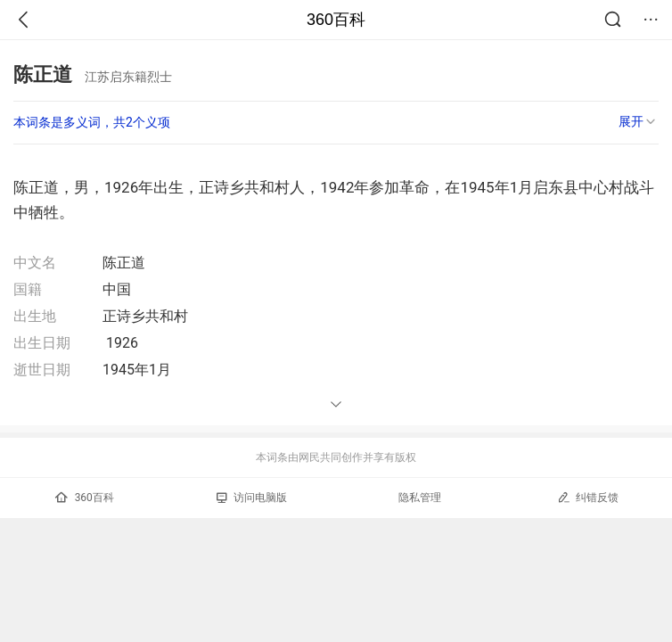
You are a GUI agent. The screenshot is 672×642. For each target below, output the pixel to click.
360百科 (336, 20)
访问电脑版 (252, 498)
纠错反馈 (588, 497)
